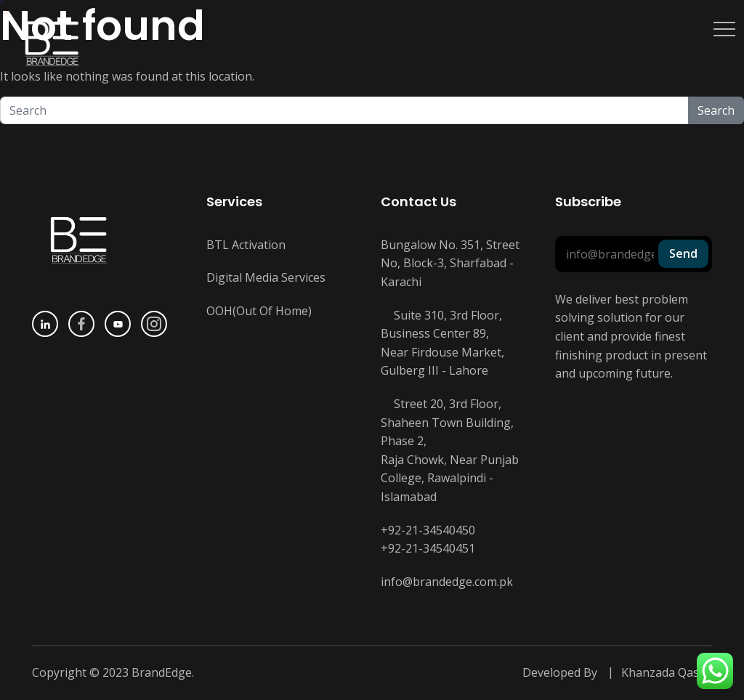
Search (716, 110)
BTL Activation (246, 245)
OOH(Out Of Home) (259, 311)
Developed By (560, 672)
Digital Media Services (266, 277)
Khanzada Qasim (667, 672)
